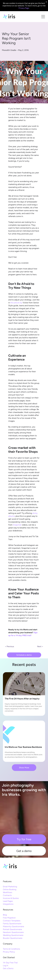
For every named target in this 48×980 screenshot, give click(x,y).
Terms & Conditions (11, 949)
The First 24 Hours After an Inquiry (22, 699)
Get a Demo (8, 968)
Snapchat (17, 525)
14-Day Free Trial (10, 963)
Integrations (8, 904)
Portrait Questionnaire (12, 929)
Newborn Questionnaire (13, 932)
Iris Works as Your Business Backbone (23, 747)
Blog (5, 915)
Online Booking (10, 889)
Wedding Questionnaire (13, 935)
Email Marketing (10, 887)
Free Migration (9, 918)
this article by (16, 303)
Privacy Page (24, 8)
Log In (6, 966)
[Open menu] (43, 17)
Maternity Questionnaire (13, 926)
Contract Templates (12, 921)
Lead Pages (8, 901)
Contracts (7, 895)
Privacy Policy (9, 952)
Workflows (8, 892)
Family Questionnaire (12, 924)
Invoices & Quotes (11, 898)
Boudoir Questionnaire (13, 938)
